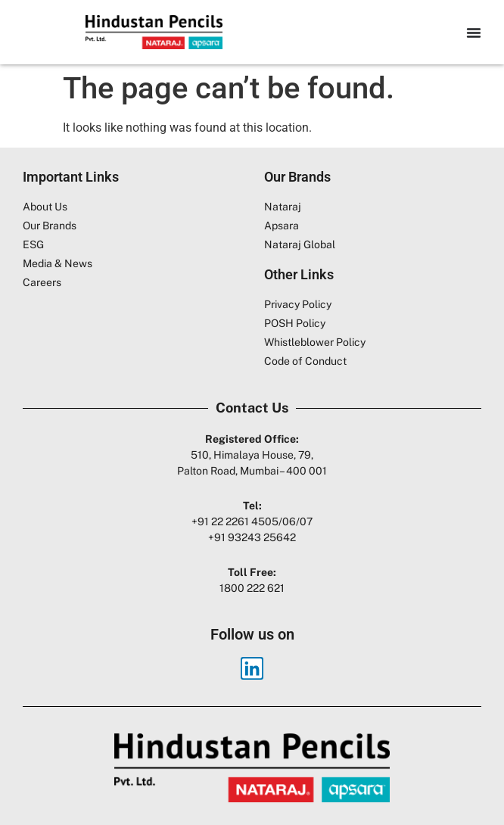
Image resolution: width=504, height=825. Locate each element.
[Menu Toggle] (474, 33)
